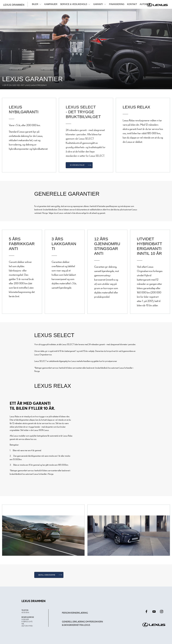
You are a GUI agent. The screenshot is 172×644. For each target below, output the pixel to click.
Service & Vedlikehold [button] (75, 4)
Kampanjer (51, 4)
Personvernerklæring (75, 613)
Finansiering (117, 4)
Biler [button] (37, 4)
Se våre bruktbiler (77, 165)
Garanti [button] (100, 4)
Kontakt (132, 4)
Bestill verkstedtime (47, 575)
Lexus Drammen (14, 5)
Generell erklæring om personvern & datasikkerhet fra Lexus (82, 623)
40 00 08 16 (25, 612)
